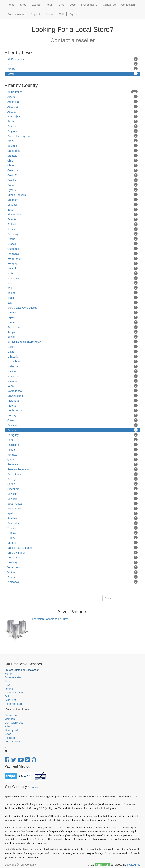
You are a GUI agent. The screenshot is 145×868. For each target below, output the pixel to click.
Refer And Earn (14, 704)
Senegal (72, 479)
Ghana (72, 239)
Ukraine (72, 543)
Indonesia (72, 278)
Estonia (72, 219)
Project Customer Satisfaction (22, 670)
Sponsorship (102, 865)
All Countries (72, 92)
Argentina (72, 102)
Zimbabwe (72, 582)
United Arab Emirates (72, 548)
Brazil (72, 141)
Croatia (72, 180)
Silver (72, 74)
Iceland (72, 268)
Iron (72, 64)
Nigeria (72, 405)
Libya (72, 352)
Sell (61, 14)
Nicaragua (72, 401)
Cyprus (72, 190)
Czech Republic (72, 195)
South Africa (72, 503)
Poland (72, 450)
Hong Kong (72, 258)
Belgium (72, 131)
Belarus (72, 126)
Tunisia (72, 533)
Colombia (72, 170)
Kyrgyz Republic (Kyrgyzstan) (72, 342)
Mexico (72, 371)
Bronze (72, 69)
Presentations (13, 742)
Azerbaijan (72, 116)
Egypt (72, 209)
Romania (72, 464)
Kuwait (72, 337)
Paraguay (72, 435)
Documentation (13, 677)
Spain (72, 513)
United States (72, 557)
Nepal (72, 386)
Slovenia (72, 499)
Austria (72, 111)
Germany (72, 234)
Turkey (72, 538)
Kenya (72, 332)
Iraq (72, 288)
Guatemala (72, 249)
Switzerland (72, 523)
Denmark (72, 200)
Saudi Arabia (72, 474)
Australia (72, 106)
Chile (72, 160)
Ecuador (72, 205)
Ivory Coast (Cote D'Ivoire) (72, 307)
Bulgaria (72, 146)
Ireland (72, 293)
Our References (14, 723)
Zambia (72, 577)
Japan (72, 317)
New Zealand (72, 396)
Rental (49, 14)
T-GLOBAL (133, 865)
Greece (72, 244)
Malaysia (72, 366)
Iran (72, 283)
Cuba (72, 185)
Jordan (72, 322)
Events (9, 681)
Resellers (10, 738)
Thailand (72, 528)
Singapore (72, 489)
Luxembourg (72, 361)
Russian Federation (72, 469)
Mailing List (11, 730)
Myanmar (72, 381)
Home (8, 674)
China (72, 165)
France (72, 229)
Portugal (72, 454)
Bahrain (72, 121)
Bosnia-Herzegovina (72, 136)
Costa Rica (72, 175)
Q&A (7, 685)
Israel (72, 298)
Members (10, 719)
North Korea (72, 410)
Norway (72, 415)
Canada (72, 156)
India (72, 273)
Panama (72, 430)
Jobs (7, 726)
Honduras (72, 254)
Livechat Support (14, 693)
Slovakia (72, 494)
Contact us (11, 715)
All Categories (72, 59)
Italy (72, 303)
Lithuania (72, 356)
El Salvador (72, 214)
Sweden (72, 518)
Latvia (72, 347)
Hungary (72, 263)
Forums (9, 689)
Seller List (10, 700)
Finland (72, 224)
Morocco (72, 376)
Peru (72, 440)
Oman (72, 420)
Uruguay (72, 562)
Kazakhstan (72, 327)
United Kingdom (72, 552)
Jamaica (72, 312)
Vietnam (72, 572)
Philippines (72, 445)
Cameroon (72, 151)
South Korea (72, 508)
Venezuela (72, 567)
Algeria (72, 97)
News (8, 734)
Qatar (72, 459)
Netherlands (72, 391)
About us (33, 787)
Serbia (72, 484)
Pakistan (72, 425)
